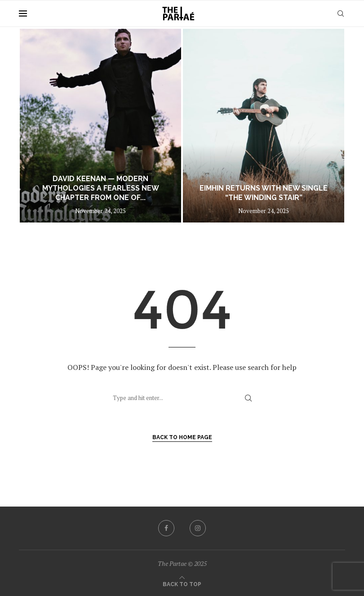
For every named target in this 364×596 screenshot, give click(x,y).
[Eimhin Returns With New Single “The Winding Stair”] (264, 126)
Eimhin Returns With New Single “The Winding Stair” (264, 193)
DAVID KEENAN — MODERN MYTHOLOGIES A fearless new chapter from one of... (101, 188)
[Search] (341, 13)
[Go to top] (182, 583)
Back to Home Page (182, 437)
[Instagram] (198, 528)
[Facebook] (166, 528)
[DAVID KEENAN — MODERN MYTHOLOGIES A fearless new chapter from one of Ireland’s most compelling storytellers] (100, 126)
